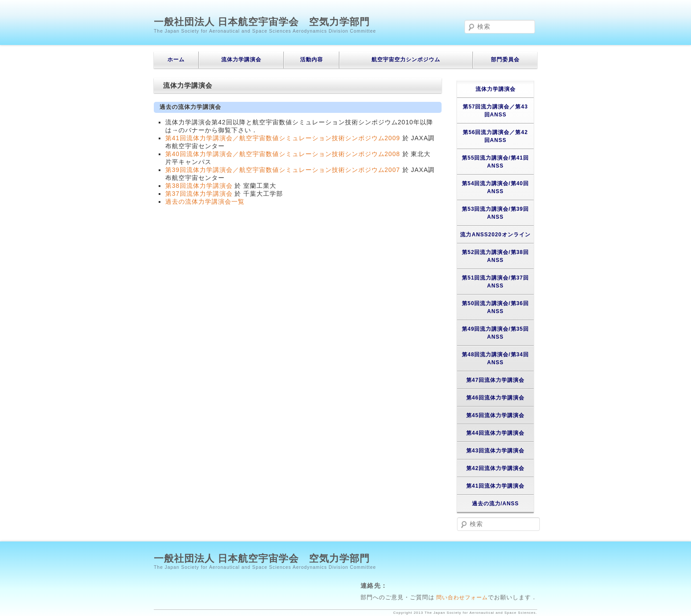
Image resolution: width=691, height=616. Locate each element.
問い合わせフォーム (461, 597)
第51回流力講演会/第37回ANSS (495, 282)
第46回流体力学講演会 (495, 398)
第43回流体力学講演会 (495, 451)
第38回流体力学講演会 (199, 186)
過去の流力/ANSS (496, 504)
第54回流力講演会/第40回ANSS (495, 187)
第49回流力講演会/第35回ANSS (495, 333)
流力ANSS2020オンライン (495, 235)
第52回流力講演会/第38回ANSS (495, 256)
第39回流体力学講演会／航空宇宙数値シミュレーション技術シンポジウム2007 (283, 170)
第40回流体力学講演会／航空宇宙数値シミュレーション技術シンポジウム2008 (283, 154)
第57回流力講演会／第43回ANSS (495, 111)
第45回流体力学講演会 (495, 415)
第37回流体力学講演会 (199, 194)
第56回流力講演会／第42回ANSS (495, 136)
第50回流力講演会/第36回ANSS (495, 307)
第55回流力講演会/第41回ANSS (495, 162)
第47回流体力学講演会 (495, 380)
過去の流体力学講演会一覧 (205, 202)
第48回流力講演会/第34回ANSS (495, 358)
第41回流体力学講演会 (495, 486)
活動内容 (312, 60)
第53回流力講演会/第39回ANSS (495, 213)
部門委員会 (505, 60)
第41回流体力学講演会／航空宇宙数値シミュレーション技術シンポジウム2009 (283, 138)
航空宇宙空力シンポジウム (406, 60)
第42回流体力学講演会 (495, 468)
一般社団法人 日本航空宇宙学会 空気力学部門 (262, 22)
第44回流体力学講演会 (495, 433)
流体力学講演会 (241, 60)
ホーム (176, 60)
